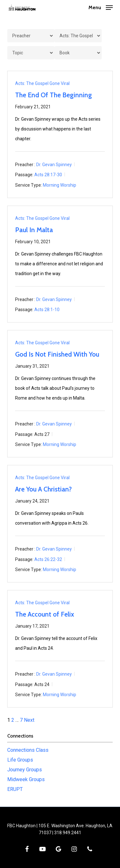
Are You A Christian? (43, 489)
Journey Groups (25, 770)
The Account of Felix (45, 614)
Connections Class (28, 750)
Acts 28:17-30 (48, 175)
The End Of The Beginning (54, 95)
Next (29, 720)
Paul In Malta (34, 230)
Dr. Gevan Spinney (54, 164)
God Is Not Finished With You (57, 354)
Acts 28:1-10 (47, 310)
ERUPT (15, 789)
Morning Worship (60, 185)
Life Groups (20, 760)
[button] (101, 7)
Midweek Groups (26, 779)
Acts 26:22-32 (48, 559)
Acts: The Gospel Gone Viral (42, 83)
